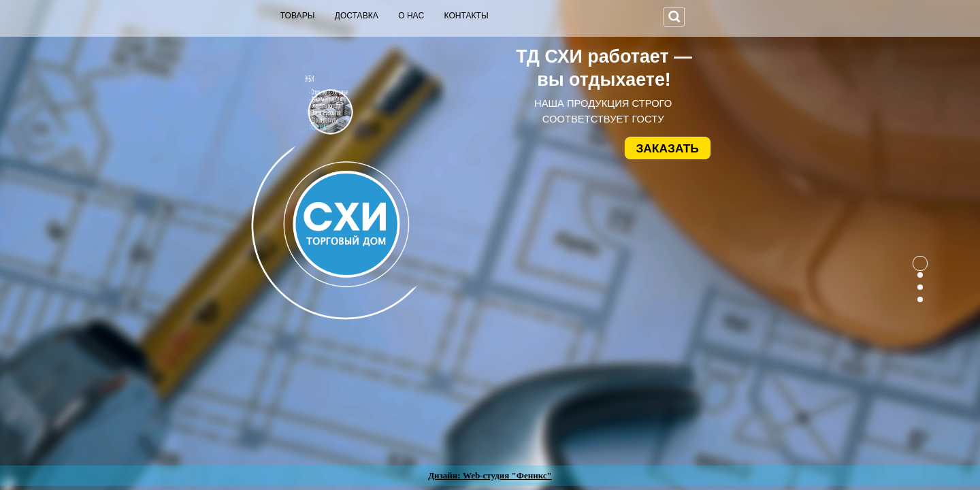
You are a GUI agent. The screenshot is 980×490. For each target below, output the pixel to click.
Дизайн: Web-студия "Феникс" (490, 475)
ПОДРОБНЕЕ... (298, 127)
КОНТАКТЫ (467, 16)
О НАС (411, 16)
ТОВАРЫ (298, 16)
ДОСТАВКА (357, 16)
